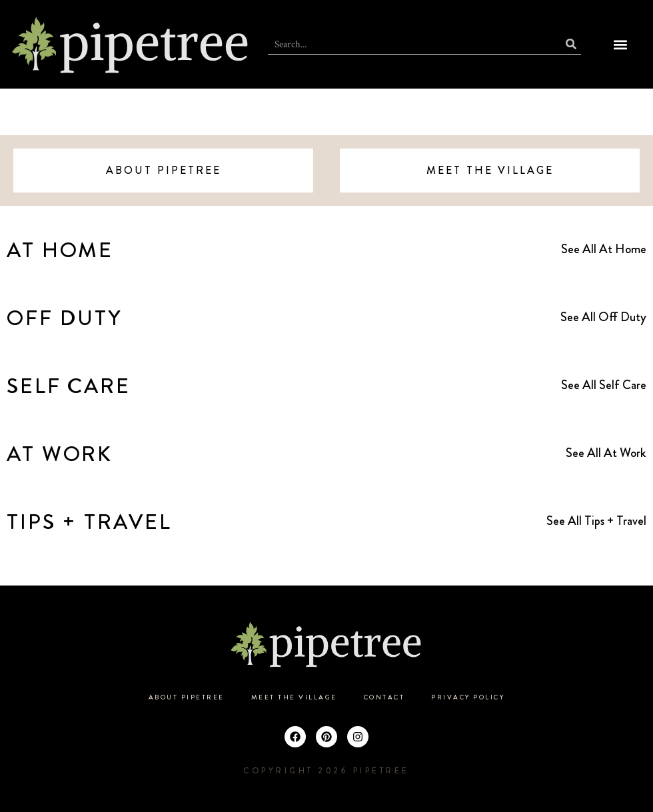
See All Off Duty (603, 317)
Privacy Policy (468, 697)
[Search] (571, 44)
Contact (384, 697)
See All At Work (606, 453)
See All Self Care (604, 385)
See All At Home (604, 249)
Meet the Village (294, 697)
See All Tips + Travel (596, 521)
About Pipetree (187, 697)
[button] (621, 44)
